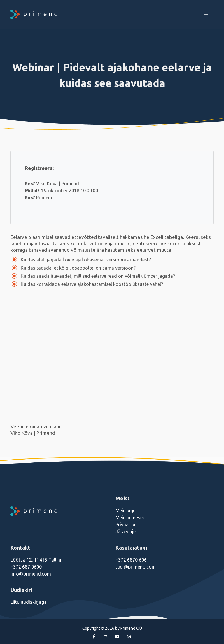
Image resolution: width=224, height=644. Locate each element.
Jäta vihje (126, 532)
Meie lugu (126, 511)
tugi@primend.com (136, 567)
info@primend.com (31, 574)
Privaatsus (127, 525)
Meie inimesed (131, 518)
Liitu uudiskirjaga (29, 602)
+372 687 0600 (26, 567)
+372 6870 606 (131, 560)
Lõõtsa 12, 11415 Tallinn (37, 560)
